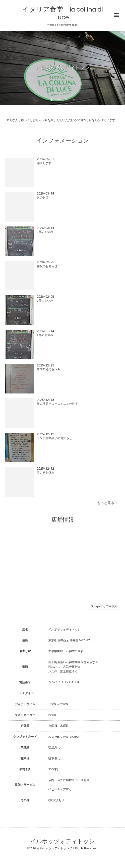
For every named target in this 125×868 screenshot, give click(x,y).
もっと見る (107, 503)
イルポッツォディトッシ (62, 842)
